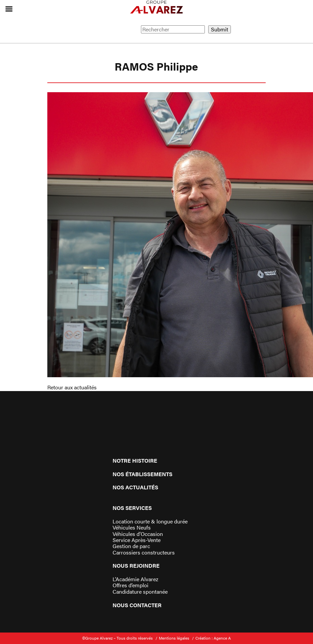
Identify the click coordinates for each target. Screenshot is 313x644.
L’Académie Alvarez (135, 579)
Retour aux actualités (72, 387)
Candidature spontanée (140, 592)
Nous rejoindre (136, 565)
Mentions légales (174, 638)
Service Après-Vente (137, 540)
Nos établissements (142, 474)
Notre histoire (135, 460)
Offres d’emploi (130, 585)
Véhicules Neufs (132, 527)
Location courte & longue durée (150, 521)
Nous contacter (137, 605)
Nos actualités (135, 487)
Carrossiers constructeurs (144, 552)
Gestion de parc (131, 546)
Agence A (222, 638)
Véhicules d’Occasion (138, 534)
